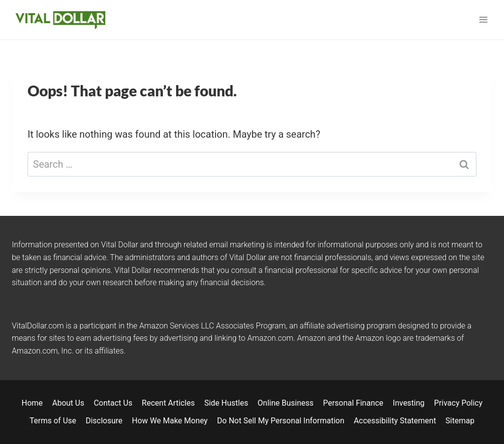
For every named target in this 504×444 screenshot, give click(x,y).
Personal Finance (353, 403)
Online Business (285, 403)
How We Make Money (170, 421)
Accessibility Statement (395, 421)
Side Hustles (226, 403)
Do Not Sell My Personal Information (281, 421)
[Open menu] (483, 19)
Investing (409, 403)
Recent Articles (168, 403)
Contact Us (113, 403)
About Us (68, 403)
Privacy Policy (458, 403)
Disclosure (104, 421)
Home (32, 403)
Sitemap (460, 421)
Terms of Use (53, 421)
